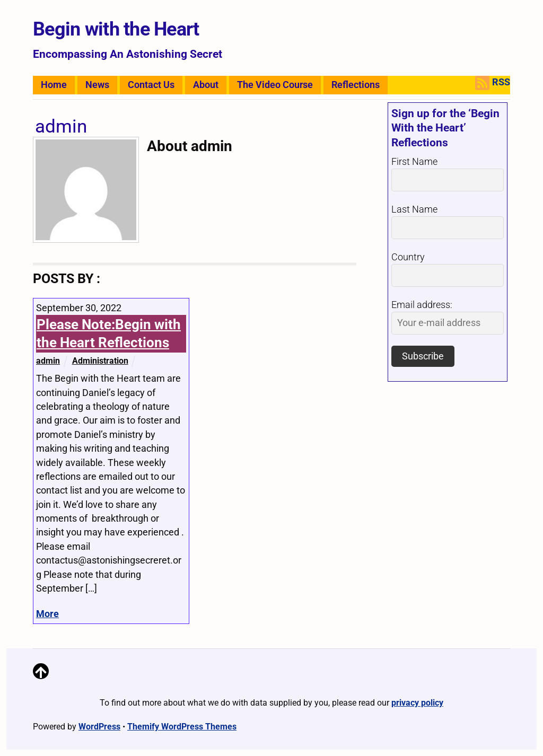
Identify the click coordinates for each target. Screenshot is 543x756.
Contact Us (151, 85)
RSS (493, 83)
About (206, 85)
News (97, 85)
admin (48, 361)
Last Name (414, 209)
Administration (100, 361)
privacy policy (417, 703)
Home (54, 85)
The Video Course (275, 85)
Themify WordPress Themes (182, 727)
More (47, 614)
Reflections (356, 85)
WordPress (99, 727)
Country (408, 257)
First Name (414, 162)
